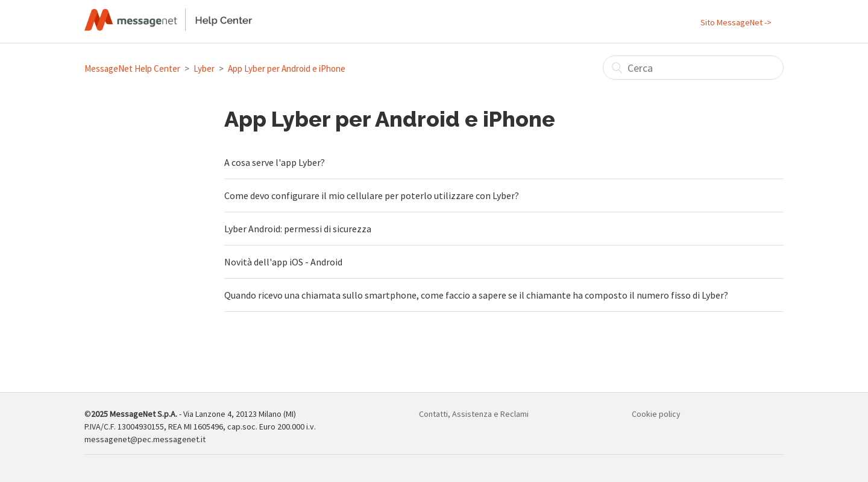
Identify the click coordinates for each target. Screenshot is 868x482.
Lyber (204, 68)
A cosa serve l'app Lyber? (275, 162)
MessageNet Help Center (132, 68)
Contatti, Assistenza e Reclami (474, 414)
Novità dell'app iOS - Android (283, 262)
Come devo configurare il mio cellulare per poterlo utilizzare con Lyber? (372, 195)
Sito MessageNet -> (736, 22)
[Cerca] (693, 68)
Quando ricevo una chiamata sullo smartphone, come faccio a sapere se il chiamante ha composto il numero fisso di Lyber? (476, 295)
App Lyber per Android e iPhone (287, 68)
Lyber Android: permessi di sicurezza (298, 229)
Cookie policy (656, 414)
